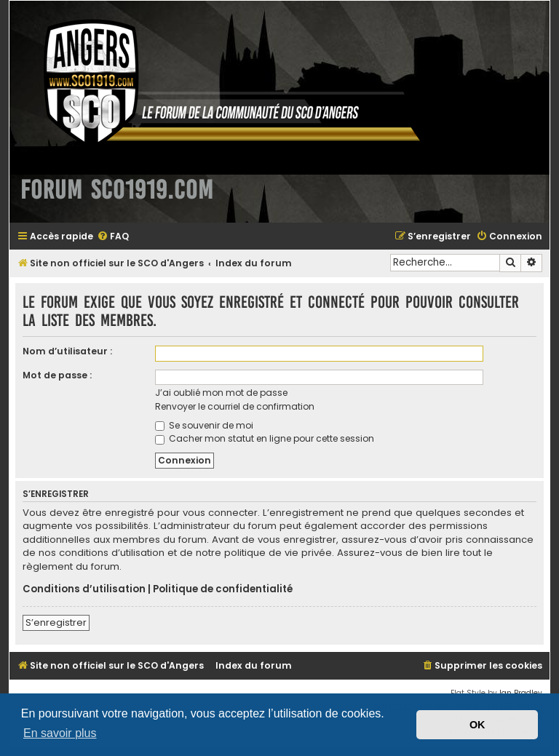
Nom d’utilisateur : (67, 351)
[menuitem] (113, 237)
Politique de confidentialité (223, 589)
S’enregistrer (56, 622)
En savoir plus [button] (60, 733)
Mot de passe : (57, 375)
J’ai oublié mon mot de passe (221, 393)
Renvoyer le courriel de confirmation (235, 406)
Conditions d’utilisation (84, 589)
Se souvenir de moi (204, 425)
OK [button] (477, 725)
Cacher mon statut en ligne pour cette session (265, 438)
